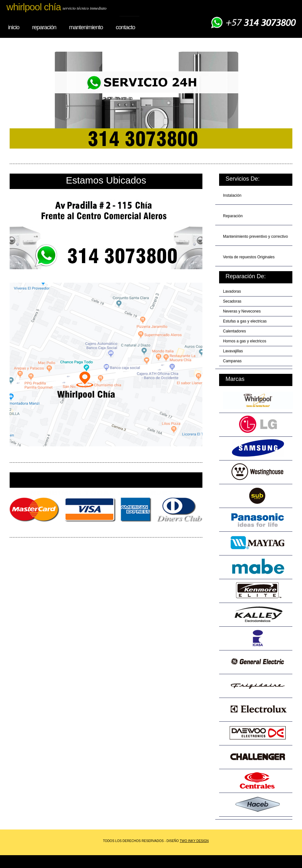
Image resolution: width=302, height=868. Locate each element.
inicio (14, 27)
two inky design (194, 841)
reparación (44, 27)
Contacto (125, 27)
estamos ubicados (106, 180)
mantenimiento (86, 27)
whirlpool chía (34, 7)
